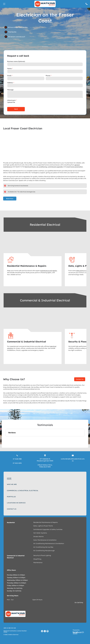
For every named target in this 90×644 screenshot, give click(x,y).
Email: (9, 76)
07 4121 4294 (17, 463)
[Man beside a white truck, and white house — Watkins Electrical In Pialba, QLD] (33, 246)
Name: (10, 68)
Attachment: (12, 100)
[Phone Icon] (87, 5)
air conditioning (42, 167)
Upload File (11, 102)
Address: (10, 83)
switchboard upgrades (55, 167)
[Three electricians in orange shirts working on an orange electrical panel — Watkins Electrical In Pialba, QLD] (45, 145)
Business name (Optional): (16, 61)
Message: (10, 90)
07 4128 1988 (17, 459)
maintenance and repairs (48, 271)
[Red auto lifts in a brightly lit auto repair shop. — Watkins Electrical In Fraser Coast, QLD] (33, 321)
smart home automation (75, 167)
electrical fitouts (30, 167)
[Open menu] (4, 4)
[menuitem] (45, 478)
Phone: (48, 76)
